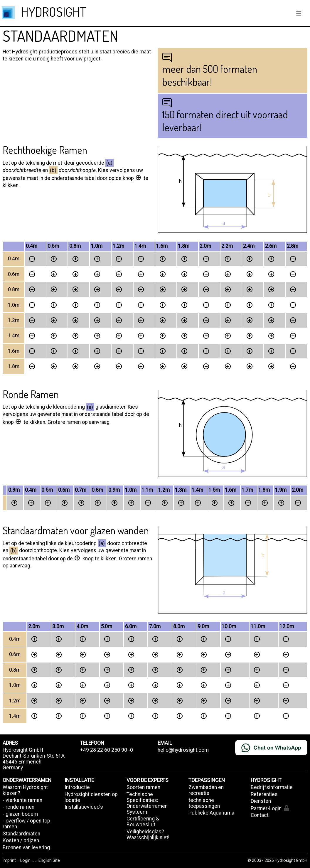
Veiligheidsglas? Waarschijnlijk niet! (148, 835)
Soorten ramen (143, 787)
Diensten (261, 801)
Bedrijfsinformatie (272, 787)
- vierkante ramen (22, 800)
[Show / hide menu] (299, 13)
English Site (49, 860)
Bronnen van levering (26, 847)
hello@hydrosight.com (183, 750)
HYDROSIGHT (54, 12)
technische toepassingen (204, 803)
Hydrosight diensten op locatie (91, 797)
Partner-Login (270, 808)
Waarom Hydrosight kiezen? (25, 790)
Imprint (10, 860)
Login (26, 860)
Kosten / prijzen (21, 840)
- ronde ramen (18, 807)
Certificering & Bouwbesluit (143, 822)
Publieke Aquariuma (211, 813)
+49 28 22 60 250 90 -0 (107, 750)
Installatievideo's (84, 807)
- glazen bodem (20, 814)
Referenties (264, 794)
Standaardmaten (21, 834)
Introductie (77, 787)
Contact (260, 815)
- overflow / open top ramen (26, 824)
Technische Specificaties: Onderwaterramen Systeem (147, 803)
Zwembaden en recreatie (206, 790)
